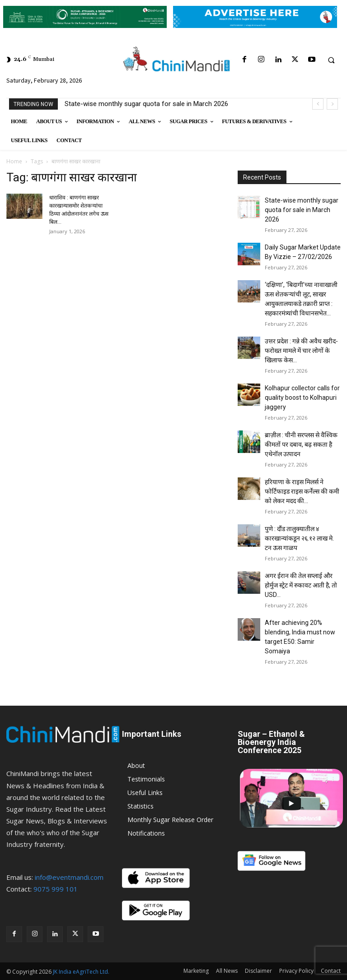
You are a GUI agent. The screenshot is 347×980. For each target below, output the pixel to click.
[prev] (318, 104)
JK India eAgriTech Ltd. (81, 972)
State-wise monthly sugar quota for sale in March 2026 (146, 104)
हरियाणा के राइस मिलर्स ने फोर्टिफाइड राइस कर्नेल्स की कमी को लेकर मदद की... (302, 491)
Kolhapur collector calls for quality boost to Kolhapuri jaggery (302, 398)
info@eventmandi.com (69, 877)
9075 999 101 (56, 889)
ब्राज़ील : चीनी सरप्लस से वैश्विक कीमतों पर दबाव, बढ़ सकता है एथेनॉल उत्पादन (301, 444)
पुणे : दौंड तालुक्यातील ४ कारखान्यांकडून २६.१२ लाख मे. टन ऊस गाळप (299, 538)
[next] (332, 104)
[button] (331, 60)
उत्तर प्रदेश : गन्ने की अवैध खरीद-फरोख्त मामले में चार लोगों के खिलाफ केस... (301, 351)
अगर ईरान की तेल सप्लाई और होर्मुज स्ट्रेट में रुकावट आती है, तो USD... (301, 585)
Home (14, 161)
